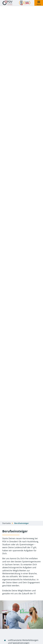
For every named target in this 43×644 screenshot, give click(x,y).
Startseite (6, 523)
